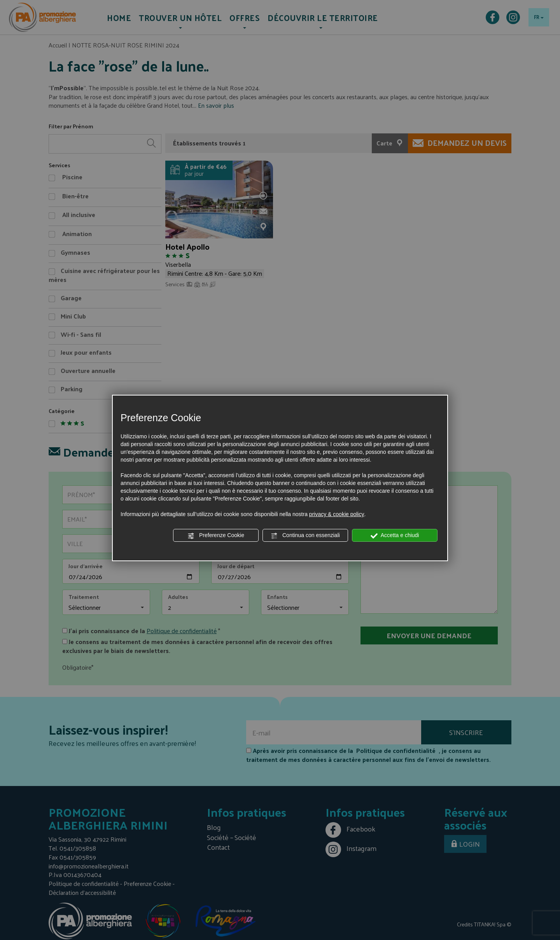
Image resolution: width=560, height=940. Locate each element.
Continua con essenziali (305, 536)
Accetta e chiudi (395, 536)
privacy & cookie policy (337, 514)
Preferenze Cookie (216, 536)
